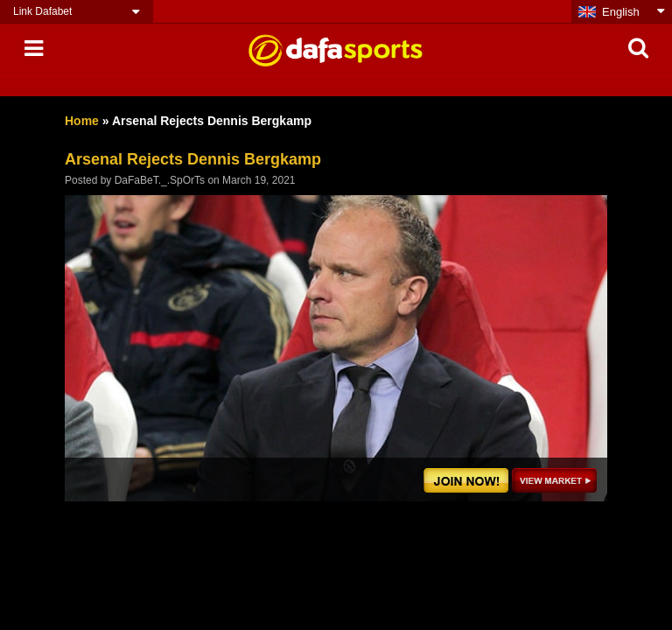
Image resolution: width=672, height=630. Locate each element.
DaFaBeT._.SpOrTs (160, 180)
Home (82, 121)
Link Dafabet (42, 11)
